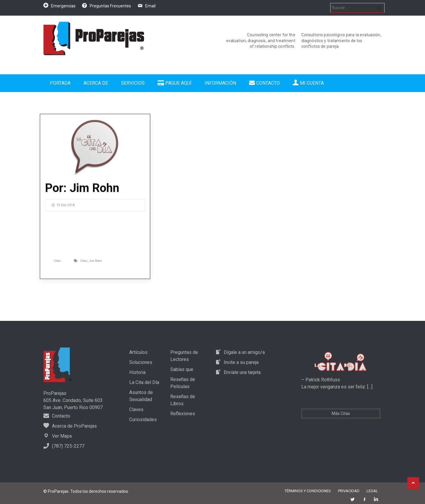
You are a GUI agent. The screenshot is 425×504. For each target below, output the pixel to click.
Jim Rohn (95, 261)
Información (220, 83)
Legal (372, 491)
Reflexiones (183, 414)
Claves (136, 409)
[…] (369, 387)
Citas (57, 261)
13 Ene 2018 (63, 205)
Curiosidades (143, 420)
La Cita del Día (144, 382)
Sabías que (182, 369)
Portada (60, 83)
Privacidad (349, 491)
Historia (137, 372)
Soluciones (141, 362)
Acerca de (96, 83)
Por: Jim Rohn (82, 188)
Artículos (138, 352)
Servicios (133, 83)
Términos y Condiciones (308, 491)
